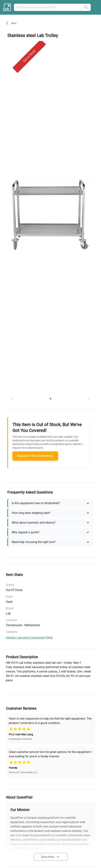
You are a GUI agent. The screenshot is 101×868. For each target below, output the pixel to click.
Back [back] (14, 23)
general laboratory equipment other (29, 638)
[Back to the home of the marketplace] (7, 7)
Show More (51, 857)
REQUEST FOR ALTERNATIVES (35, 456)
